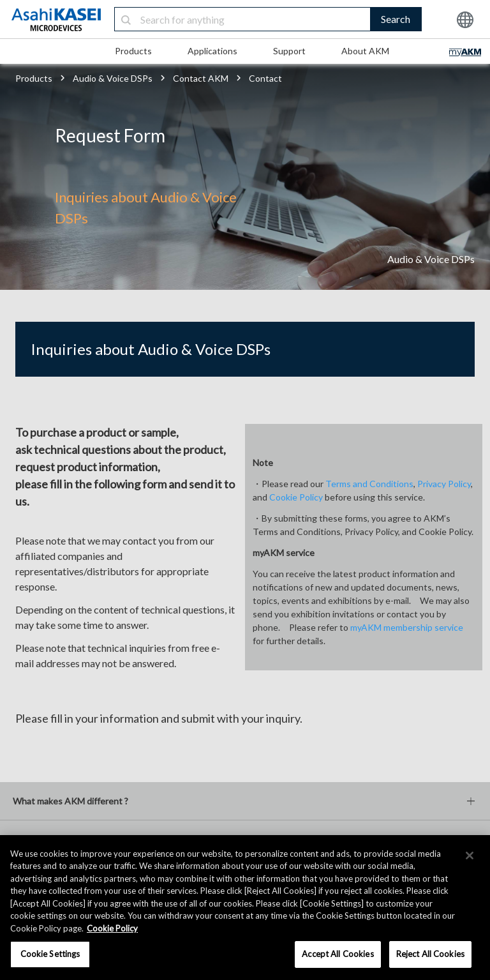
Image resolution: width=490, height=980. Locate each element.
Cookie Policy (296, 497)
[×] (470, 856)
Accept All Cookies (338, 954)
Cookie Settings (50, 954)
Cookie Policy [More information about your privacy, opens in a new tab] (112, 928)
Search (396, 19)
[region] (245, 908)
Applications (212, 51)
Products (133, 51)
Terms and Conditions (369, 484)
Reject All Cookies (430, 954)
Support (289, 51)
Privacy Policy (444, 484)
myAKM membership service (407, 627)
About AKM (365, 51)
